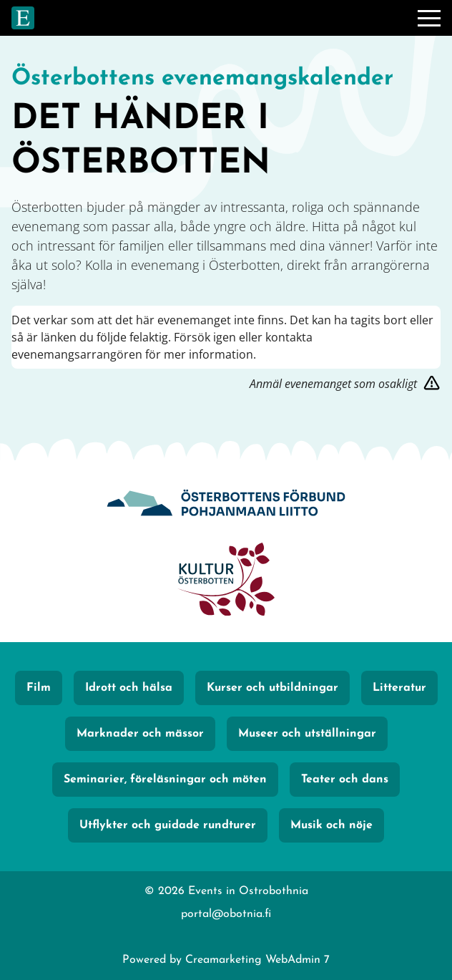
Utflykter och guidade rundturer (168, 825)
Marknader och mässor (140, 734)
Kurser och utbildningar (272, 688)
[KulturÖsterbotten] (226, 581)
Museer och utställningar (307, 734)
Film (39, 688)
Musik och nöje (331, 825)
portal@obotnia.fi (226, 914)
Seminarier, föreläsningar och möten (165, 780)
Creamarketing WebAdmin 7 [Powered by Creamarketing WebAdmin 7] (257, 960)
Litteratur (399, 688)
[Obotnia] (226, 504)
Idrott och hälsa (129, 688)
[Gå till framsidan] (23, 18)
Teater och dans (345, 780)
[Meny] (429, 18)
